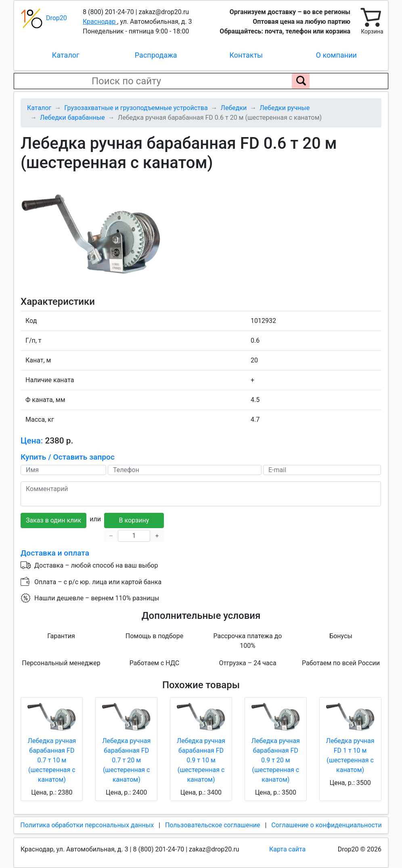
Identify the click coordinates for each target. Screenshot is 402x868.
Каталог (66, 55)
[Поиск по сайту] (301, 81)
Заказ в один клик (53, 520)
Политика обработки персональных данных (87, 825)
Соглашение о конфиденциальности (326, 825)
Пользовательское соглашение (213, 825)
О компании (336, 55)
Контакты (246, 55)
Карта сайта (287, 849)
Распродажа (156, 55)
